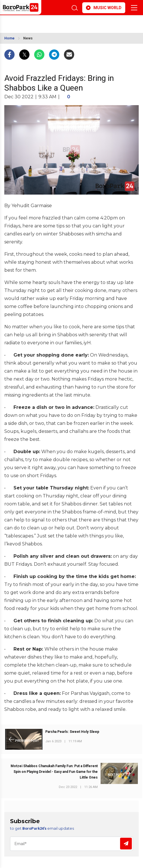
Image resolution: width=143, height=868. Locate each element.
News (28, 38)
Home (9, 38)
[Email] (71, 844)
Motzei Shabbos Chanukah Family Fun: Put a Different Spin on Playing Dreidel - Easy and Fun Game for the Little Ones (54, 772)
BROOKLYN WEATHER (41, 22)
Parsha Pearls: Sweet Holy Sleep (72, 732)
